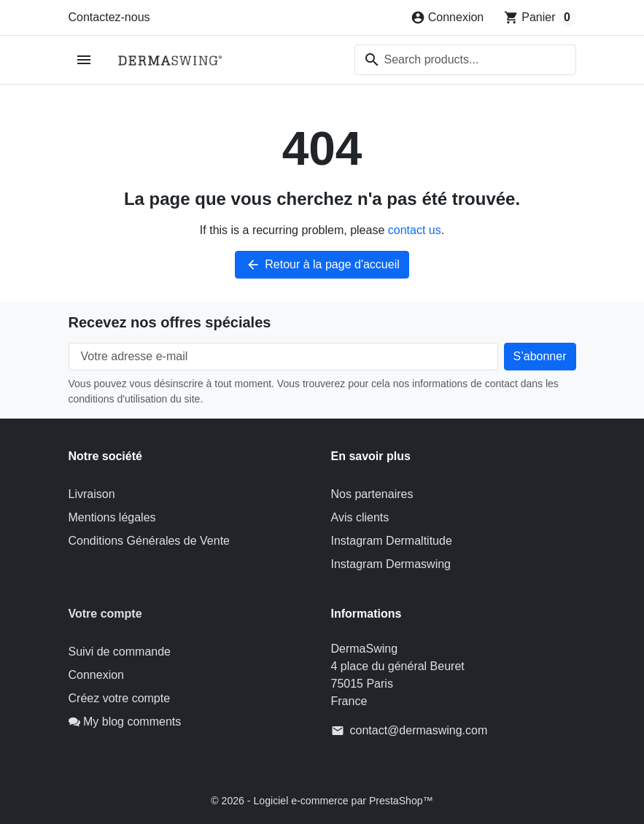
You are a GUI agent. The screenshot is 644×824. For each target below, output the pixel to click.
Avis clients (360, 517)
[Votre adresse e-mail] (283, 357)
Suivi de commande (120, 652)
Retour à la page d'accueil (322, 265)
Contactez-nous (109, 17)
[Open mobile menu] (84, 60)
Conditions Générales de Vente (149, 541)
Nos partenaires (372, 494)
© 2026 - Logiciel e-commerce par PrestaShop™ (322, 800)
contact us (415, 230)
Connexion (97, 675)
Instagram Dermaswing (391, 564)
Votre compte (105, 614)
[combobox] (465, 60)
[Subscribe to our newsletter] (540, 357)
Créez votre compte (120, 698)
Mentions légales (112, 517)
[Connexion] (447, 18)
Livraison (92, 494)
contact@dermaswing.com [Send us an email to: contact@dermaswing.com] (419, 730)
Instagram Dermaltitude (392, 541)
